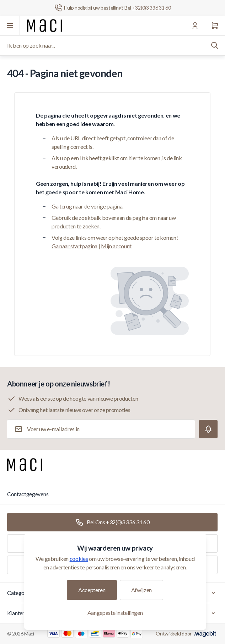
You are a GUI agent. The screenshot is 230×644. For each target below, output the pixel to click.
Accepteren (92, 590)
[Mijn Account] (195, 26)
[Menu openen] (10, 26)
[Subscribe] (208, 429)
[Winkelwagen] (215, 26)
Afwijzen (141, 590)
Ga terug (62, 206)
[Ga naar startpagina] (45, 26)
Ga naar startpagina (74, 246)
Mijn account (116, 246)
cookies (79, 559)
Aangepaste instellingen (115, 613)
